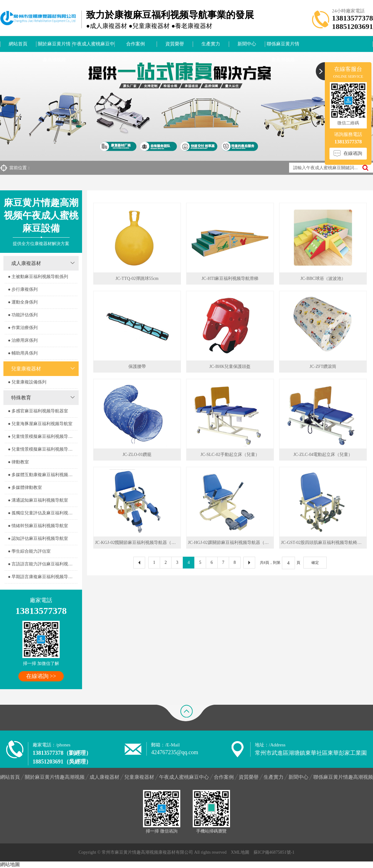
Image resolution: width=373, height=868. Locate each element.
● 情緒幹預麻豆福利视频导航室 (38, 526)
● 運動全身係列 (23, 302)
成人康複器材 (26, 263)
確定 (315, 563)
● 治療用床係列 (23, 340)
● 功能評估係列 (23, 315)
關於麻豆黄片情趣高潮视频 (54, 47)
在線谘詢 (353, 153)
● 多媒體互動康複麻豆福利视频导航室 (42, 475)
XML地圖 (240, 852)
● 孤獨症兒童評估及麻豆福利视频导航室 (42, 513)
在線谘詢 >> (41, 676)
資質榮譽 (175, 44)
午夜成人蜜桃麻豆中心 (93, 47)
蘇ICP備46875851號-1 (274, 852)
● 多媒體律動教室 (25, 487)
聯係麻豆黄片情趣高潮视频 (283, 47)
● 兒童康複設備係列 (27, 382)
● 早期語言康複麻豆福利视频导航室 (42, 577)
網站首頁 (18, 44)
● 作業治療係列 (23, 328)
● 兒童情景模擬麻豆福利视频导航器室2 (42, 449)
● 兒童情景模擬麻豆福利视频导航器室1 (42, 436)
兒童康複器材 (26, 369)
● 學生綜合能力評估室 (29, 551)
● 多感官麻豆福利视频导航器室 (38, 411)
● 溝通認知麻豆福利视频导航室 (38, 500)
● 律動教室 (18, 462)
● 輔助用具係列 (23, 353)
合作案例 (136, 44)
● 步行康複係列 (23, 289)
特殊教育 (21, 398)
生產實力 (211, 44)
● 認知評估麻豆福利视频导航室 (38, 538)
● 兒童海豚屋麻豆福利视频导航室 (40, 424)
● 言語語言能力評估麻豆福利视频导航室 (42, 564)
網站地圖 (10, 864)
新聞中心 (247, 44)
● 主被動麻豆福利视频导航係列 (38, 277)
